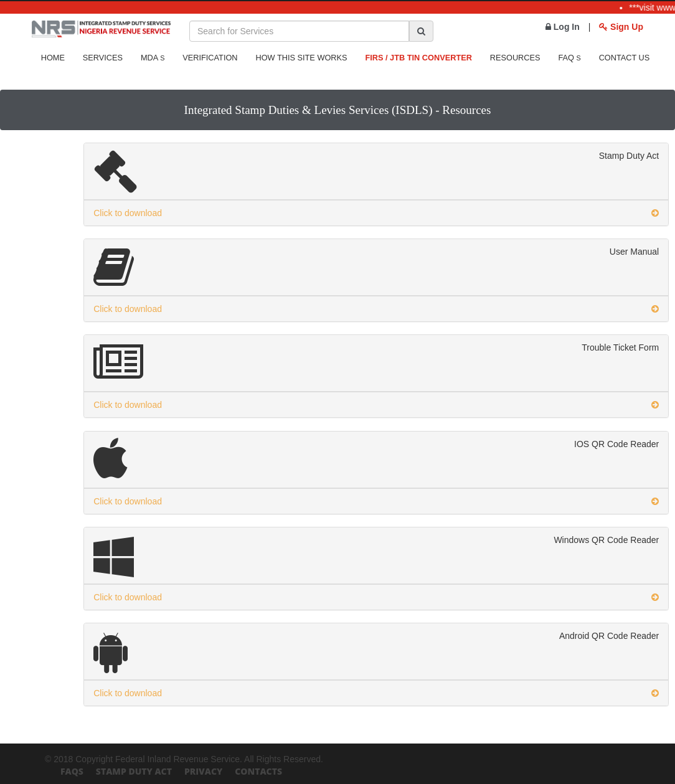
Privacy (203, 771)
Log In (563, 27)
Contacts (258, 771)
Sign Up (621, 27)
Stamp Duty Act (134, 771)
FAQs (72, 771)
